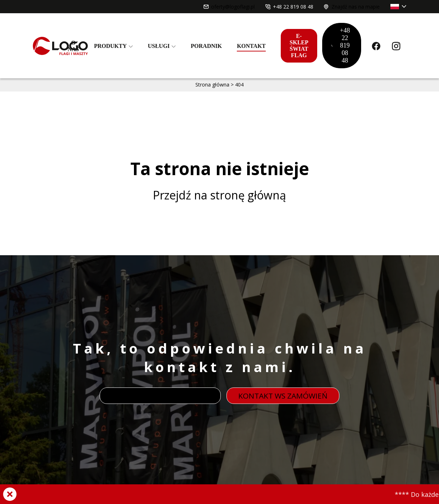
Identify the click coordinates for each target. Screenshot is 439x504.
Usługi (162, 46)
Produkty (113, 46)
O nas (73, 46)
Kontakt (251, 46)
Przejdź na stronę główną (220, 195)
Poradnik (206, 46)
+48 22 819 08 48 (341, 45)
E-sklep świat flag (299, 46)
